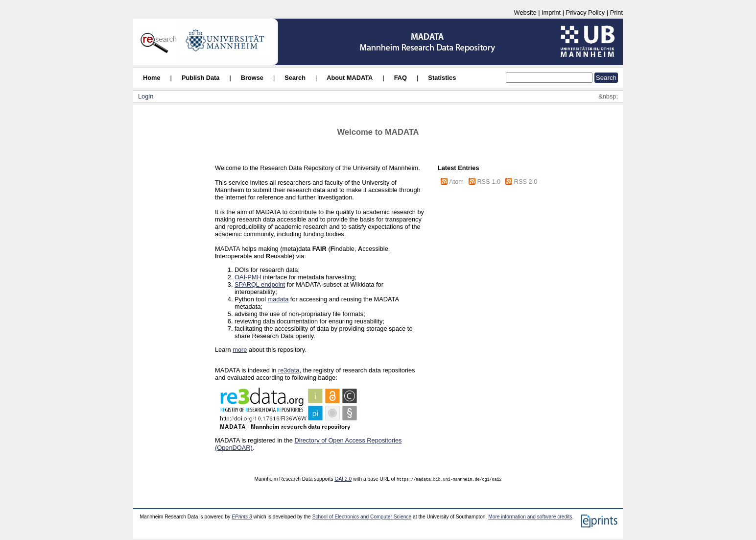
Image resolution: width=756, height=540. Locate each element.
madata (278, 299)
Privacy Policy (586, 12)
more (240, 350)
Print (616, 12)
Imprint (551, 12)
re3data (289, 370)
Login (146, 96)
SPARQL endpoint (260, 284)
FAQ (401, 78)
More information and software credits (530, 517)
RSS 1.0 (489, 182)
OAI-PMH (248, 277)
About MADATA (350, 78)
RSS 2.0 (526, 182)
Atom (456, 182)
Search (295, 78)
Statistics (442, 78)
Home (152, 78)
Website (525, 12)
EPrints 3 (242, 517)
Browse (252, 78)
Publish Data (201, 78)
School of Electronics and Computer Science (362, 517)
